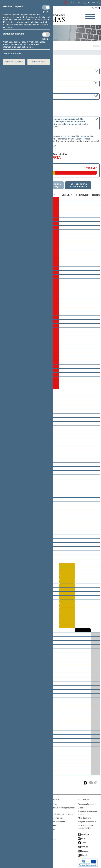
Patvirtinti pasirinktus (14, 62)
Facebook (85, 834)
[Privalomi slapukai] (46, 7)
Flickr (83, 838)
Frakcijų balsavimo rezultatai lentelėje (78, 185)
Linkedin (85, 855)
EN (93, 3)
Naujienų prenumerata (87, 822)
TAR (78, 3)
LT (89, 3)
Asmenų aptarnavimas (87, 804)
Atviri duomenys (85, 818)
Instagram (85, 851)
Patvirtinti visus (39, 62)
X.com (84, 843)
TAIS (71, 3)
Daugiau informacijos (13, 53)
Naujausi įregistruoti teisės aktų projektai (56, 814)
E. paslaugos (83, 808)
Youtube (84, 847)
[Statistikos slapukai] (46, 35)
